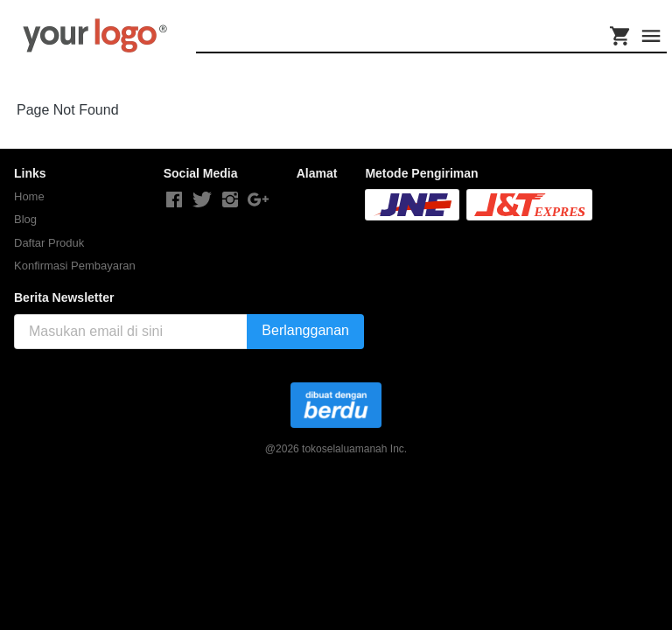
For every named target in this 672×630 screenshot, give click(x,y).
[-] (174, 200)
